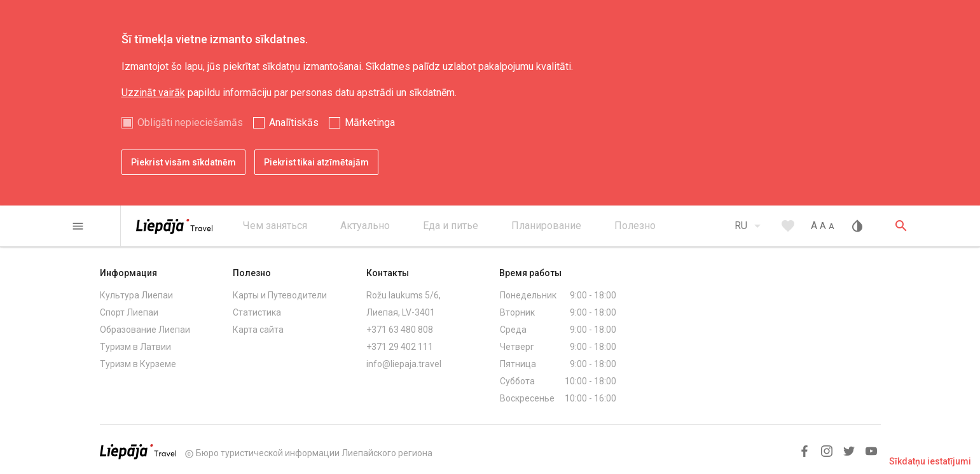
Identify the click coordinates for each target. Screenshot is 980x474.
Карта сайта (258, 330)
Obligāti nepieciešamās (190, 122)
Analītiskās (294, 122)
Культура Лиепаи (136, 295)
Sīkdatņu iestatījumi (930, 461)
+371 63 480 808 (400, 330)
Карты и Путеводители (280, 295)
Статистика (257, 312)
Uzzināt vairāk (153, 93)
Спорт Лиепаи (129, 312)
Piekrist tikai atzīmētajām (316, 162)
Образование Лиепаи (145, 330)
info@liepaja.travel (404, 364)
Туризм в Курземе (138, 364)
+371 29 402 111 (400, 347)
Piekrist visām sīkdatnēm (183, 162)
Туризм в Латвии (135, 347)
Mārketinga (370, 122)
